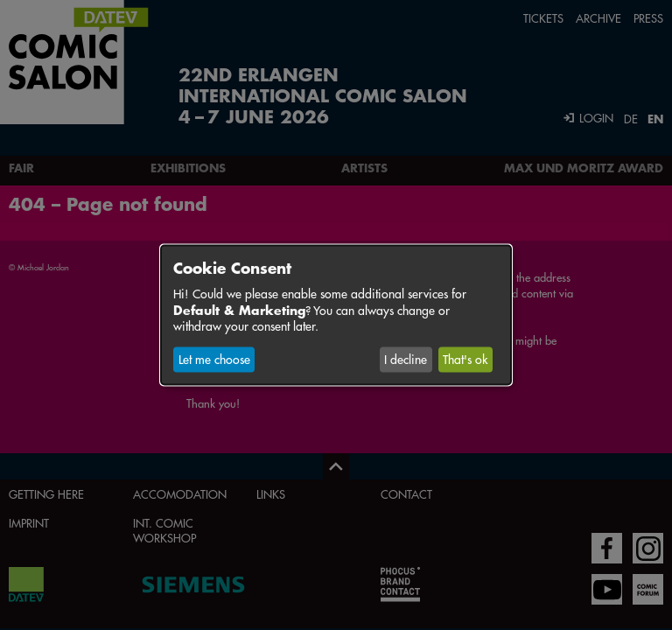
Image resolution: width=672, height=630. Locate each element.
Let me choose (214, 360)
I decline (406, 360)
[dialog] (336, 315)
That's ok (465, 360)
